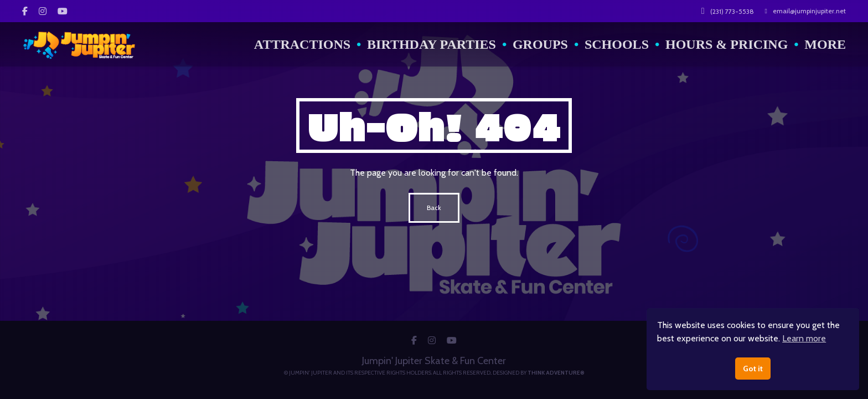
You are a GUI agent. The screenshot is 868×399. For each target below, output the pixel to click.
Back (434, 208)
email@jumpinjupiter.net (805, 11)
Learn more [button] (804, 338)
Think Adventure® (556, 373)
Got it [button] (753, 369)
